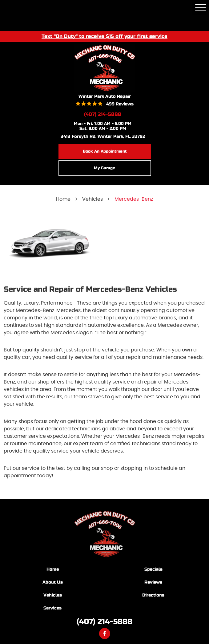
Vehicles (92, 199)
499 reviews (119, 104)
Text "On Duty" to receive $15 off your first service (104, 36)
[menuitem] (54, 569)
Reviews (153, 582)
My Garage (104, 168)
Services (52, 608)
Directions (153, 595)
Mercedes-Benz (134, 199)
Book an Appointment (105, 151)
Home (63, 199)
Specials (153, 569)
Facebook (105, 634)
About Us (53, 582)
